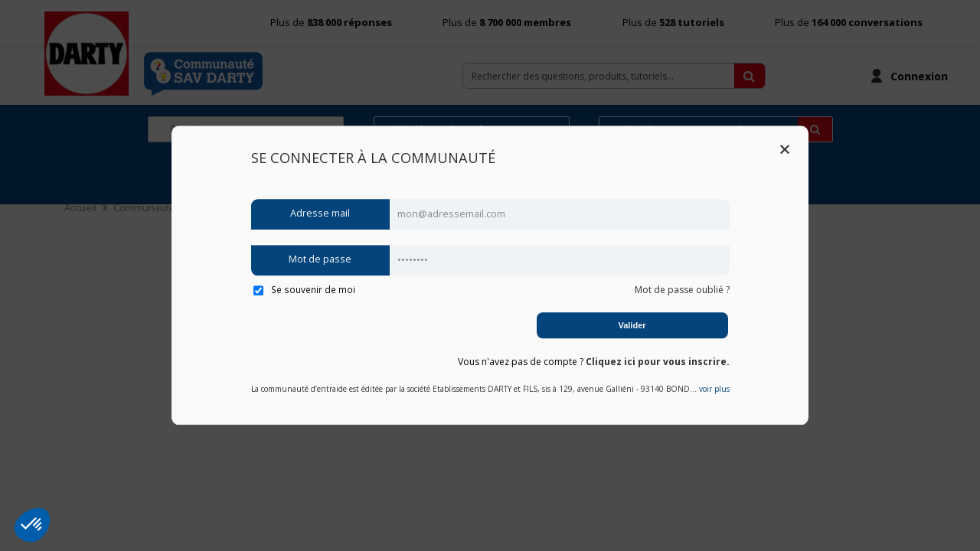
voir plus (714, 389)
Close (785, 149)
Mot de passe (320, 260)
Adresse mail (320, 214)
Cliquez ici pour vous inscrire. (658, 362)
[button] (32, 525)
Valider (632, 325)
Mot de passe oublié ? (682, 290)
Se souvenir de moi (304, 289)
